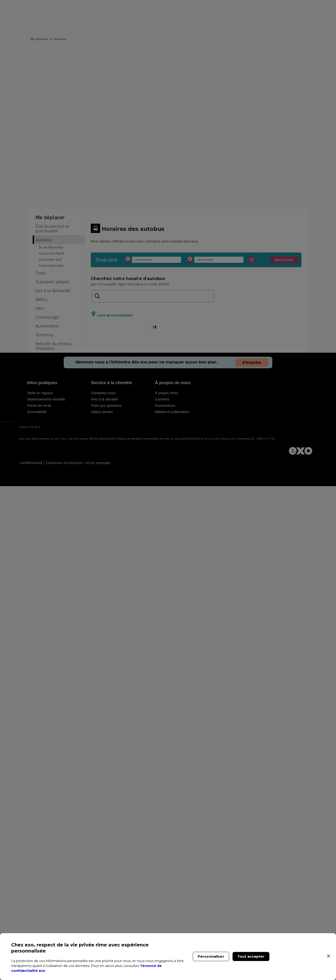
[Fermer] (329, 956)
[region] (168, 957)
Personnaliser (211, 956)
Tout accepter (251, 956)
